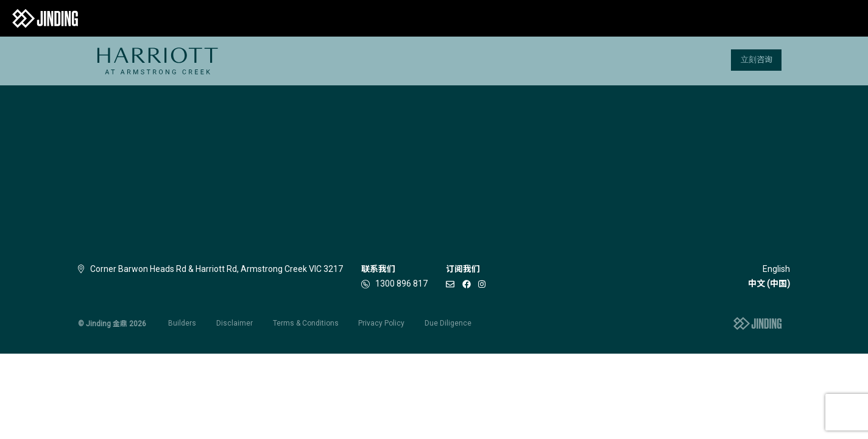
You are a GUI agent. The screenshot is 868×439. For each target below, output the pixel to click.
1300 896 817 (401, 284)
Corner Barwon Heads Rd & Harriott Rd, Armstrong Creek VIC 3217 (210, 269)
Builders (182, 323)
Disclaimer (235, 323)
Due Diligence (448, 323)
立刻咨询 (757, 59)
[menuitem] (157, 61)
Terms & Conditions (306, 323)
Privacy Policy (381, 323)
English (776, 269)
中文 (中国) (769, 284)
